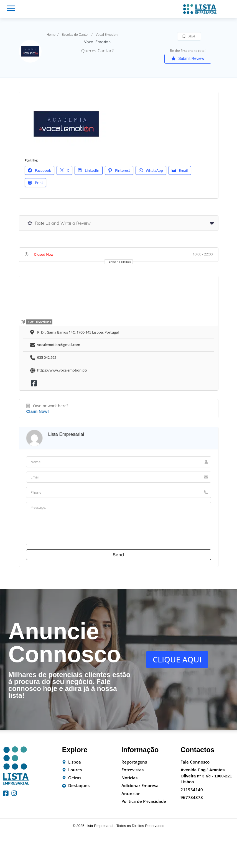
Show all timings (120, 262)
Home (51, 35)
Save (189, 36)
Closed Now (44, 254)
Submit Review (188, 58)
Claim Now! (38, 411)
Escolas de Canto (75, 35)
